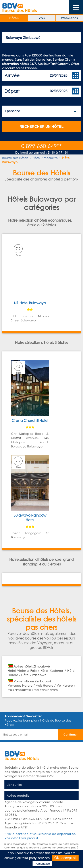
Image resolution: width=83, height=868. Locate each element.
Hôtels (14, 18)
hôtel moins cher (54, 767)
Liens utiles (14, 785)
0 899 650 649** (41, 146)
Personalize (42, 864)
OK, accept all (65, 858)
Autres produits (18, 795)
